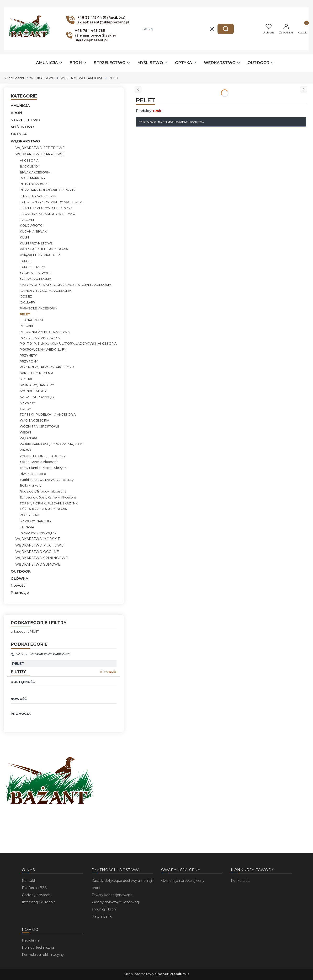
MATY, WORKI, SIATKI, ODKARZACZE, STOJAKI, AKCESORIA (65, 285)
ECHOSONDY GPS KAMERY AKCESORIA (51, 202)
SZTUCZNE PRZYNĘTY (37, 397)
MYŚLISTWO (22, 127)
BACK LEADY (30, 166)
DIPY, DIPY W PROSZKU (39, 196)
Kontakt (29, 881)
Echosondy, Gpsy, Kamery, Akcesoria (48, 497)
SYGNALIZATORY (33, 391)
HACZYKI (27, 220)
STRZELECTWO (26, 120)
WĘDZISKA (29, 438)
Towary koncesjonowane (112, 895)
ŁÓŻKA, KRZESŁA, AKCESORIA (43, 509)
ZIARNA (26, 450)
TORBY (25, 409)
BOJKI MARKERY (33, 178)
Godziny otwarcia (36, 895)
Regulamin (31, 940)
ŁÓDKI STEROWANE (36, 273)
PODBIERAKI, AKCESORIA (40, 338)
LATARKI (26, 261)
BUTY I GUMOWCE (34, 184)
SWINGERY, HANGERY (37, 385)
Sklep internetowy (155, 974)
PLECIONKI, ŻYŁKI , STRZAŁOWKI (45, 332)
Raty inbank (102, 916)
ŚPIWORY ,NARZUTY (36, 521)
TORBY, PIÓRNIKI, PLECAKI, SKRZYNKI (49, 503)
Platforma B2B (34, 888)
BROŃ (16, 113)
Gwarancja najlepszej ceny (183, 881)
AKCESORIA (29, 160)
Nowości (19, 585)
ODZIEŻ (26, 296)
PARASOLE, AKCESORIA (38, 308)
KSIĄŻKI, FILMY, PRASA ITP (40, 255)
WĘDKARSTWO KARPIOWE (82, 78)
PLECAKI (26, 326)
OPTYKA (19, 134)
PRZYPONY (29, 361)
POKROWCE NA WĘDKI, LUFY (43, 349)
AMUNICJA (20, 106)
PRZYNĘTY (28, 355)
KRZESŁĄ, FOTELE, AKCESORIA (44, 249)
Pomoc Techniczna (38, 948)
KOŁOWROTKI (31, 225)
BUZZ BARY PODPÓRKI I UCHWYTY (48, 190)
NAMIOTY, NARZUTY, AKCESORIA (45, 291)
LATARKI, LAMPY (32, 267)
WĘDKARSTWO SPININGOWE (42, 558)
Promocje (20, 593)
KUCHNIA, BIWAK (33, 231)
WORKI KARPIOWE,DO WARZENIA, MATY (52, 444)
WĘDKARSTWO (42, 78)
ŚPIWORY (27, 403)
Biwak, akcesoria (33, 474)
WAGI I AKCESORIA (34, 420)
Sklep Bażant (14, 78)
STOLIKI (26, 379)
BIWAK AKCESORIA (35, 172)
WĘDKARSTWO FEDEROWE (40, 148)
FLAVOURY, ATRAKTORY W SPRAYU (48, 214)
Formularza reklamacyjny (43, 955)
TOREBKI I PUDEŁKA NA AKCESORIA (48, 414)
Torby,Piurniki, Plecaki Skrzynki (43, 468)
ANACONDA (34, 320)
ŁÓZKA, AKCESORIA (35, 279)
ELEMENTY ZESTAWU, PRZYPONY (46, 208)
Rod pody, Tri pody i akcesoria (43, 491)
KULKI (24, 237)
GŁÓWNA (19, 578)
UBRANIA (27, 527)
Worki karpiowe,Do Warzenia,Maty (47, 480)
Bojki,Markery (31, 485)
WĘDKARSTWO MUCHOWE (39, 545)
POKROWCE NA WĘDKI (38, 533)
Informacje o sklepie (39, 902)
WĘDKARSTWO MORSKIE (38, 539)
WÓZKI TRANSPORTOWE (40, 426)
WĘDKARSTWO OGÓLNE (37, 552)
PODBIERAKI (30, 515)
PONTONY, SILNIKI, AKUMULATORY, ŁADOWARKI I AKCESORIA (68, 343)
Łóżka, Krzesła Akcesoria (39, 462)
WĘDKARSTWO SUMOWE (38, 564)
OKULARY (28, 302)
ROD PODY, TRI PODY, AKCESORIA (47, 367)
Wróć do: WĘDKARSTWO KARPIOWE (40, 654)
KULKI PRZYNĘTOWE (36, 243)
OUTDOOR (21, 571)
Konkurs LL (240, 881)
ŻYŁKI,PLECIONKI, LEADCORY (43, 456)
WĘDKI (25, 432)
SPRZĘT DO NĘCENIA (37, 373)
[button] (226, 29)
